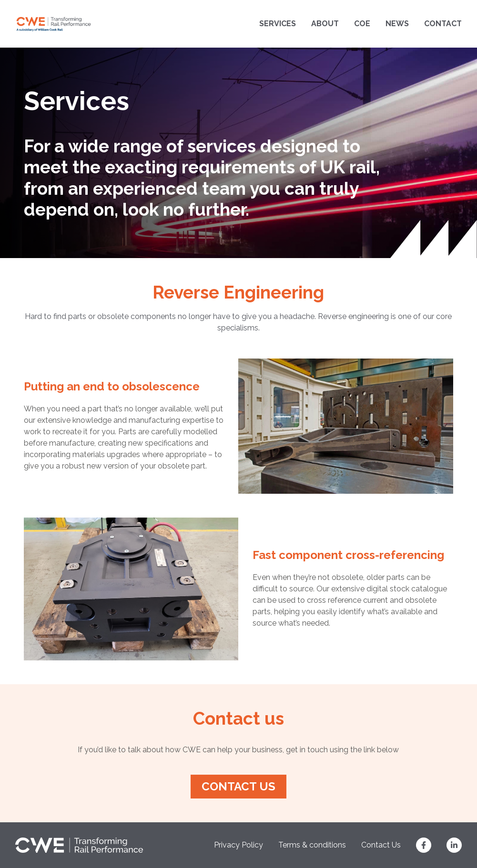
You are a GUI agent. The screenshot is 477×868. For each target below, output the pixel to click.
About (325, 24)
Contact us (238, 786)
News (397, 24)
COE (362, 24)
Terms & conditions (312, 845)
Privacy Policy (238, 845)
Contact (443, 24)
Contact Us (381, 845)
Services (278, 24)
